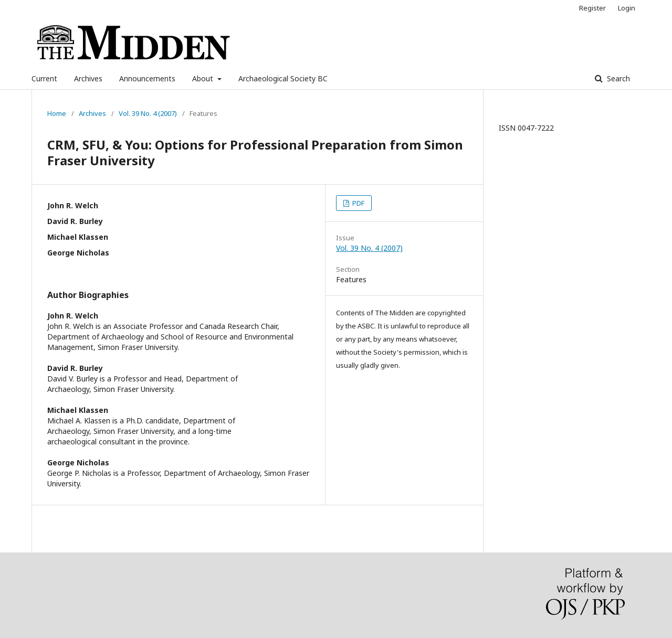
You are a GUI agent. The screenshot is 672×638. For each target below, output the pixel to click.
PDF (358, 203)
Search (617, 78)
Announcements (147, 78)
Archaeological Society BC (283, 78)
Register (592, 8)
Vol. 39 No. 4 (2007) (148, 113)
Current (44, 78)
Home (57, 113)
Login (627, 8)
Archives (88, 78)
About (204, 78)
